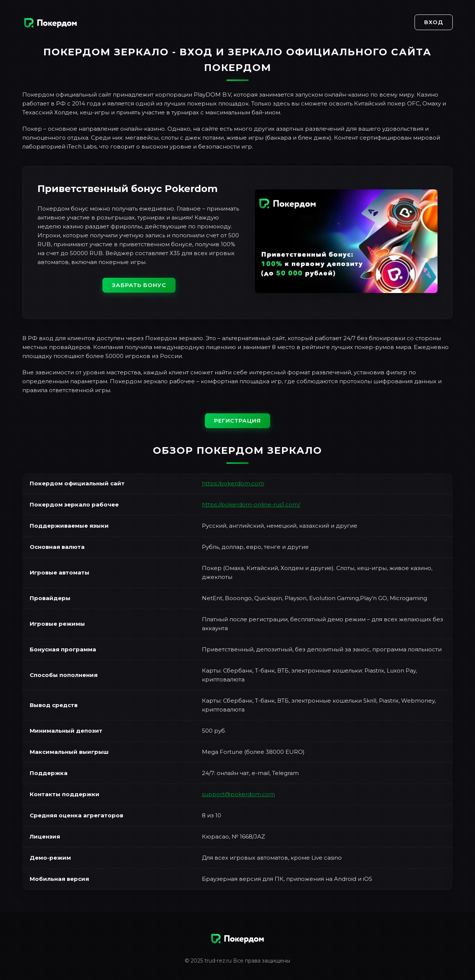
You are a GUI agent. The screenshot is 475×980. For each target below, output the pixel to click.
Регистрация (237, 421)
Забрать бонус (139, 285)
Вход (434, 22)
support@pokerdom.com (238, 794)
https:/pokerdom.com (233, 483)
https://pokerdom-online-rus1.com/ (251, 504)
